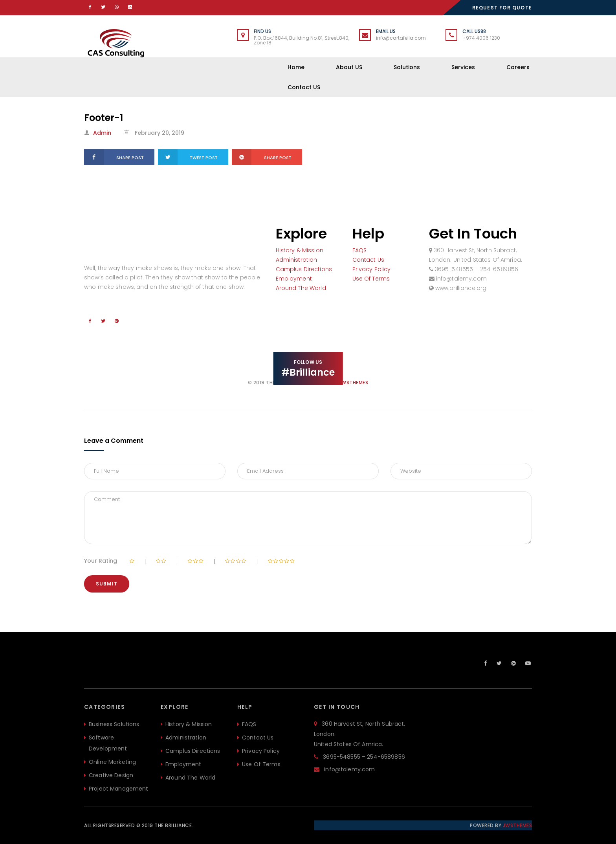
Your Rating (101, 561)
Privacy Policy (372, 269)
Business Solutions (114, 724)
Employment (294, 279)
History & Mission (300, 250)
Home (296, 67)
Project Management (119, 789)
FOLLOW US (308, 368)
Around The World (301, 288)
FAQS (360, 250)
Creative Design (111, 775)
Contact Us (368, 260)
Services (463, 67)
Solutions (407, 67)
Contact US (304, 87)
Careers (518, 67)
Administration (297, 260)
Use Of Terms (371, 279)
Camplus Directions (304, 269)
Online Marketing (112, 762)
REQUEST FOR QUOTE (502, 8)
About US (349, 67)
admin (102, 133)
